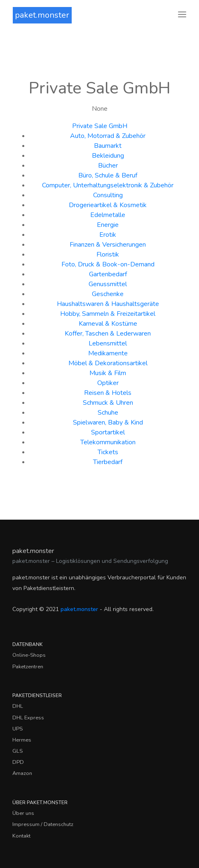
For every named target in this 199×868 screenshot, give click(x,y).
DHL (18, 706)
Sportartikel (108, 432)
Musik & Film (108, 373)
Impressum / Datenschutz (43, 824)
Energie (108, 225)
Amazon (22, 773)
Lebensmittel (108, 343)
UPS (18, 729)
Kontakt (21, 836)
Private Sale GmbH (100, 126)
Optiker (108, 383)
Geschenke (108, 294)
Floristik (108, 254)
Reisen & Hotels (108, 393)
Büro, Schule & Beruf (108, 175)
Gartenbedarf (108, 274)
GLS (18, 751)
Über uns (23, 813)
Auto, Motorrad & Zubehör (108, 136)
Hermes (22, 740)
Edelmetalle (108, 215)
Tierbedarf (108, 462)
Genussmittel (108, 284)
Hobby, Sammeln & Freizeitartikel (108, 314)
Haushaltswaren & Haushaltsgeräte (108, 304)
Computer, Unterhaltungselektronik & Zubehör (108, 185)
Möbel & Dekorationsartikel (108, 363)
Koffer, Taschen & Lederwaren (108, 334)
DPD (18, 762)
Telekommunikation (108, 442)
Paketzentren (28, 667)
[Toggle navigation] (182, 15)
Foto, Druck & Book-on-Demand (108, 264)
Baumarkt (108, 146)
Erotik (108, 235)
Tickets (108, 452)
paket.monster (42, 15)
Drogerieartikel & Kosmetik (108, 205)
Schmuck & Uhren (108, 403)
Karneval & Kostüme (108, 324)
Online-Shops (29, 655)
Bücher (108, 166)
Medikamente (108, 353)
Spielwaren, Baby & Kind (108, 422)
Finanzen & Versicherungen (108, 245)
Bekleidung (108, 156)
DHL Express (28, 718)
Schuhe (108, 413)
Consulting (108, 195)
